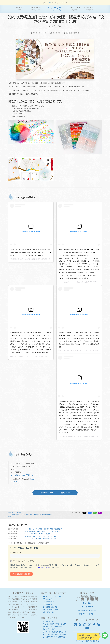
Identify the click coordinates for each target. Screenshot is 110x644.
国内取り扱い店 (50, 607)
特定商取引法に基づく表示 (87, 610)
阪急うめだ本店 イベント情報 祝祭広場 (55, 493)
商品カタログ (20, 9)
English (49, 3)
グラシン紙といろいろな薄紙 (55, 634)
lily (59, 437)
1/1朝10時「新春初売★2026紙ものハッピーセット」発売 (42, 531)
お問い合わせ (49, 612)
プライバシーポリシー (87, 614)
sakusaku (61, 282)
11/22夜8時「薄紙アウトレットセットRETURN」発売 (40, 536)
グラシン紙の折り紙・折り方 (54, 624)
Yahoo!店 (47, 599)
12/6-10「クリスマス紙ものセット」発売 (37, 534)
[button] (84, 513)
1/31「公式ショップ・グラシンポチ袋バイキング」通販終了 (43, 529)
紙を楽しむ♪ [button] (89, 9)
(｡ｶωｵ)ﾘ (12, 259)
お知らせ (18, 513)
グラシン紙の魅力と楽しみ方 (55, 632)
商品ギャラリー (36, 9)
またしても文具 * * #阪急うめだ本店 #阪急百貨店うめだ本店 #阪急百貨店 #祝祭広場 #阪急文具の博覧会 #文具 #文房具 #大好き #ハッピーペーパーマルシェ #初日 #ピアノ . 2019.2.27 (31, 252)
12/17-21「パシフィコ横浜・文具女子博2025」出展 (40, 539)
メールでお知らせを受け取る (87, 641)
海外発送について (51, 610)
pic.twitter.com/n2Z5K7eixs (22, 475)
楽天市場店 (48, 602)
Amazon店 (47, 604)
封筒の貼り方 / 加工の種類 (54, 637)
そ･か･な (11, 513)
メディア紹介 (49, 629)
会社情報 (87, 603)
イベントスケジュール (52, 627)
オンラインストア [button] (74, 9)
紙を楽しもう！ (50, 621)
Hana (60, 351)
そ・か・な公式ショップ (53, 596)
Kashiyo (13, 356)
